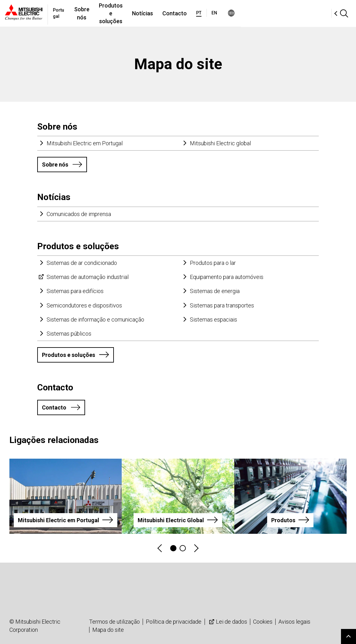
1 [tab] (173, 548)
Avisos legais (294, 622)
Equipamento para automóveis (227, 277)
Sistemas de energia (215, 291)
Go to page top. (348, 636)
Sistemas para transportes (222, 305)
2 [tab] (183, 548)
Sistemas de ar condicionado (82, 263)
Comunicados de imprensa (79, 214)
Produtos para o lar (213, 263)
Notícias (209, 13)
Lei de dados (227, 622)
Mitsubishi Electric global (220, 143)
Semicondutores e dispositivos (84, 305)
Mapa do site (108, 630)
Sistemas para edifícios (75, 291)
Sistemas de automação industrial (88, 277)
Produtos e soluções (163, 13)
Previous (160, 548)
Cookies (263, 622)
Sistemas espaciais (214, 319)
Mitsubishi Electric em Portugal (85, 143)
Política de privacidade (174, 622)
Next (196, 548)
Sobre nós (114, 13)
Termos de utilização (114, 622)
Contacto (241, 13)
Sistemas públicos (69, 334)
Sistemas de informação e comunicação (95, 319)
